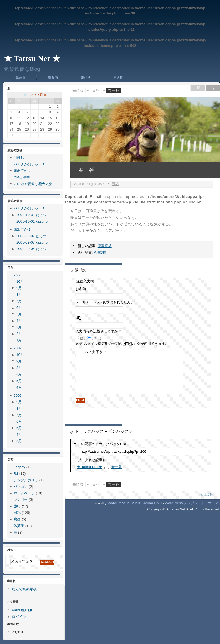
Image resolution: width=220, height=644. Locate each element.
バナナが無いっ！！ (29, 164)
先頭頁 (20, 78)
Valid (23, 610)
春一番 (117, 467)
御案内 (53, 78)
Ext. (209, 503)
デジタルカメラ (26, 480)
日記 (96, 90)
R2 (16, 474)
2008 (18, 275)
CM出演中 (22, 177)
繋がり (86, 78)
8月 (19, 295)
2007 (18, 348)
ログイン (19, 617)
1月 (19, 340)
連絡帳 (118, 78)
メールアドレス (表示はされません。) (106, 302)
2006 (18, 395)
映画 (17, 519)
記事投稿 (105, 246)
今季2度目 (102, 253)
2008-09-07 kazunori (33, 242)
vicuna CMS (152, 503)
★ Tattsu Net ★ (32, 58)
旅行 (17, 506)
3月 (19, 327)
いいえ (97, 338)
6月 (19, 308)
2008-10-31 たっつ (31, 215)
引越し (19, 158)
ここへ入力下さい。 (129, 371)
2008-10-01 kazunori (33, 221)
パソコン (21, 487)
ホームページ (24, 493)
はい (84, 338)
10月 (20, 281)
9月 (19, 288)
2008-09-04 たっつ (31, 249)
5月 (19, 314)
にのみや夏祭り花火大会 (33, 184)
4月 (19, 321)
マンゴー (21, 500)
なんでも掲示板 (24, 589)
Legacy (19, 467)
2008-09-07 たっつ (31, 236)
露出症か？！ (24, 171)
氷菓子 (19, 526)
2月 (19, 334)
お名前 (81, 289)
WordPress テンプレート (185, 503)
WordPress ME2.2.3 (124, 503)
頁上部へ (208, 494)
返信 (122, 344)
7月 (19, 301)
